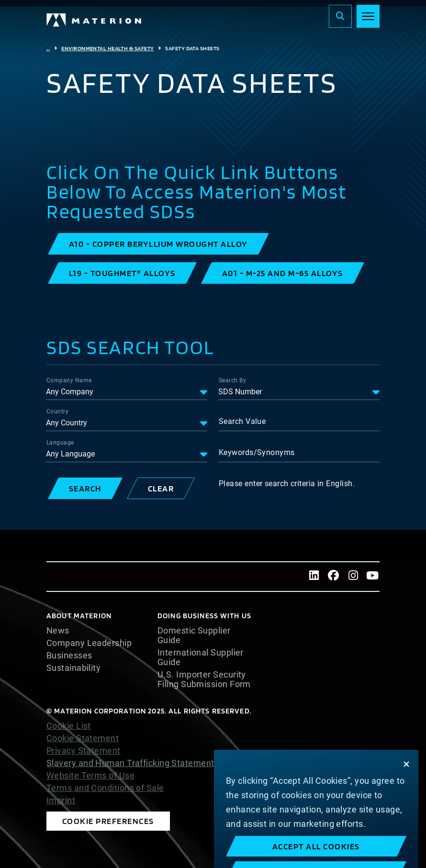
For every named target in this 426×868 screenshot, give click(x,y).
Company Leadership (89, 643)
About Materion (79, 616)
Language (60, 443)
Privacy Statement (84, 751)
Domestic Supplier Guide (194, 635)
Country (57, 412)
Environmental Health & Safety (107, 48)
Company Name (69, 380)
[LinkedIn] (314, 577)
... (48, 48)
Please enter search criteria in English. (287, 484)
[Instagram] (353, 577)
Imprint (61, 801)
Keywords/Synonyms (257, 452)
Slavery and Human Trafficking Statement (130, 763)
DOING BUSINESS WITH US (204, 616)
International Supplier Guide (201, 657)
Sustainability (73, 668)
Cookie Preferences (108, 821)
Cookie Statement (83, 738)
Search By (232, 380)
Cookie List (69, 726)
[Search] (340, 16)
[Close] (406, 777)
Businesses (69, 656)
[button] (158, 244)
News (58, 631)
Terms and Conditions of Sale (105, 788)
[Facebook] (334, 577)
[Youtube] (373, 577)
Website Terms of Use (90, 776)
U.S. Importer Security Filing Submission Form (204, 679)
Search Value (242, 421)
